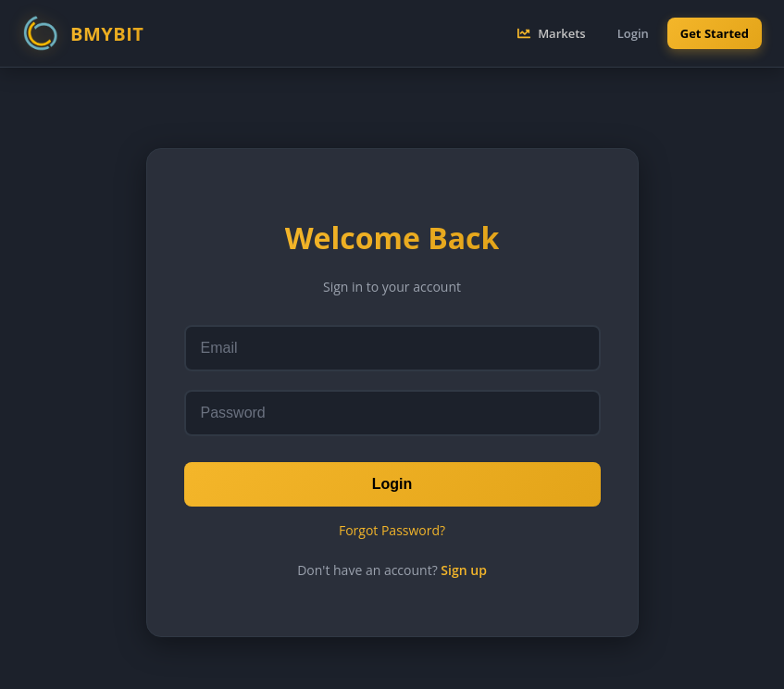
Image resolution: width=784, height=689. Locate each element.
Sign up (464, 570)
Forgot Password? (392, 530)
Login (392, 484)
